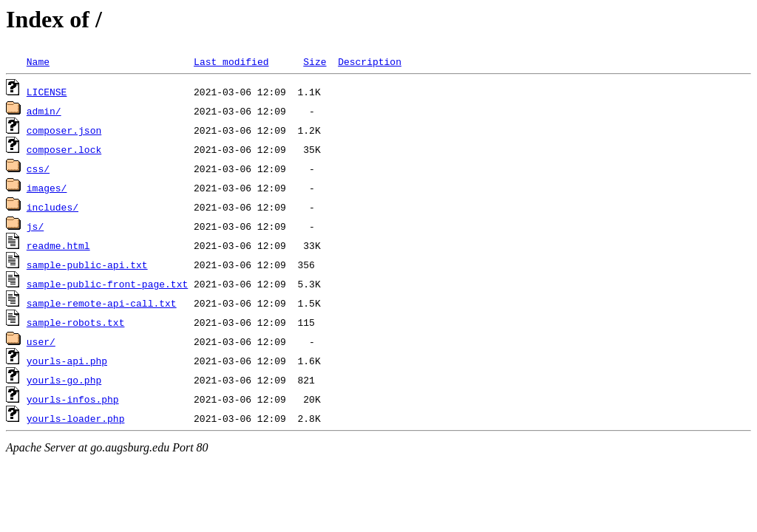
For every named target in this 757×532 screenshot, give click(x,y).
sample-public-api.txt (87, 265)
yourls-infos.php (73, 399)
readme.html (58, 245)
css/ (38, 168)
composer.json (64, 130)
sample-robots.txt (76, 322)
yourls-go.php (64, 380)
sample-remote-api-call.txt (102, 303)
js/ (35, 226)
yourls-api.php (67, 361)
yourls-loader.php (76, 418)
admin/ (44, 111)
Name (38, 61)
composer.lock (64, 149)
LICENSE (47, 92)
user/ (41, 341)
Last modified (231, 61)
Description (370, 61)
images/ (47, 188)
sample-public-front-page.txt (107, 284)
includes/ (52, 207)
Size (315, 61)
